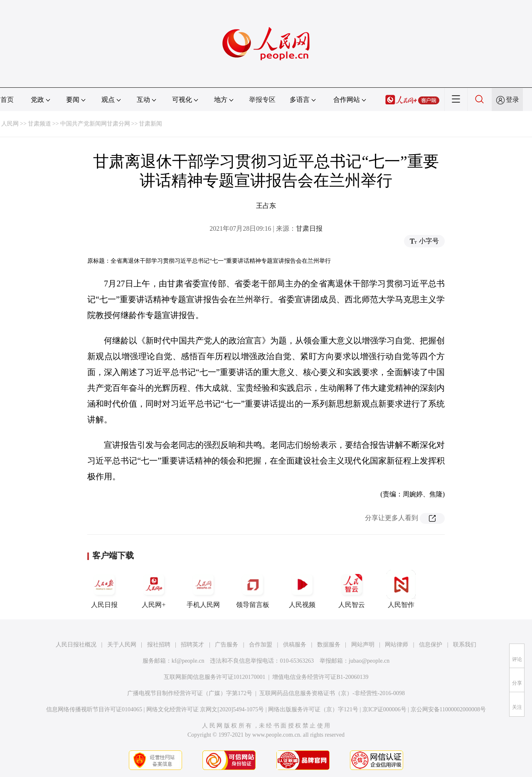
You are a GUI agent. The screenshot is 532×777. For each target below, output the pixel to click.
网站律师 (397, 645)
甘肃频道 (39, 124)
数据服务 (329, 645)
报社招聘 (159, 645)
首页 (7, 100)
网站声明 (363, 645)
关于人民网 (122, 645)
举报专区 (262, 100)
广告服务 (227, 645)
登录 (512, 100)
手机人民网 (203, 589)
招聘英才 (192, 645)
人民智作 (401, 589)
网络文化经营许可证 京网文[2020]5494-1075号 (205, 709)
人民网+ (154, 589)
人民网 (10, 124)
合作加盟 (261, 645)
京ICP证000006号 (384, 709)
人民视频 (302, 589)
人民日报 (104, 589)
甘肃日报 (309, 228)
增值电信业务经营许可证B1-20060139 (320, 677)
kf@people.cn (188, 661)
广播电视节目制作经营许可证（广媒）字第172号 (190, 693)
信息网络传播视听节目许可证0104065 (94, 709)
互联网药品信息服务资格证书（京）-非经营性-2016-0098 (332, 693)
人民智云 (352, 589)
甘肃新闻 (150, 124)
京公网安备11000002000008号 (448, 709)
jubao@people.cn (369, 661)
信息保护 (431, 645)
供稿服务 (295, 645)
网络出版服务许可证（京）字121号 (313, 709)
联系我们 (465, 645)
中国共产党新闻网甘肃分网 (95, 124)
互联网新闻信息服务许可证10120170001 (215, 677)
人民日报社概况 (76, 645)
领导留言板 (253, 589)
